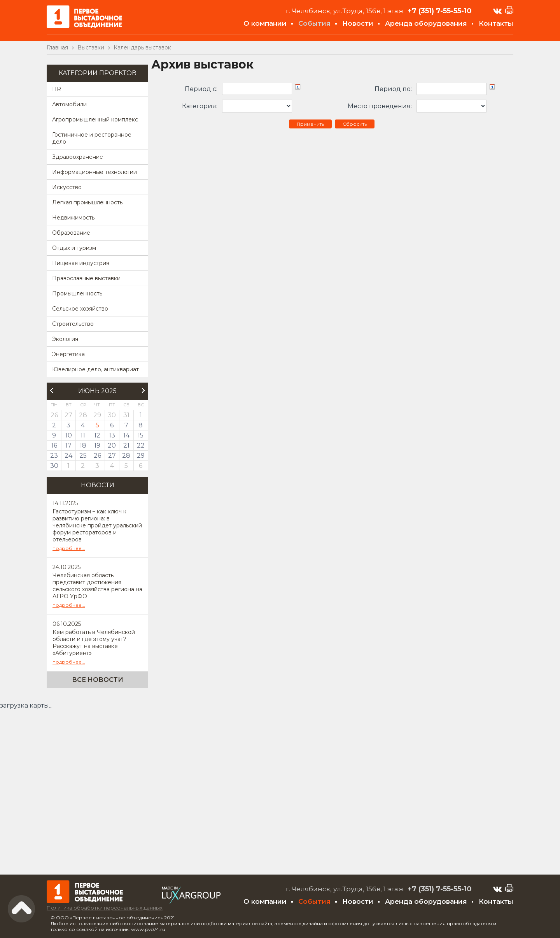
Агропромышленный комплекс (95, 119)
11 (83, 435)
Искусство (67, 187)
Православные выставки (86, 278)
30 (54, 466)
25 (83, 456)
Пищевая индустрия (81, 263)
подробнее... (69, 548)
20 (112, 445)
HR (57, 89)
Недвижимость (73, 218)
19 (97, 445)
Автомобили (69, 104)
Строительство (73, 324)
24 (68, 456)
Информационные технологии (94, 172)
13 (112, 435)
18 (83, 445)
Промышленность (77, 293)
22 (141, 445)
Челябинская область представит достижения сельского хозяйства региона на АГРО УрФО (97, 586)
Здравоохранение (78, 157)
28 (126, 456)
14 (126, 435)
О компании (265, 23)
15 (141, 435)
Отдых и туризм (74, 248)
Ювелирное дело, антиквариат (95, 369)
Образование (71, 233)
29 (141, 456)
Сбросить (355, 124)
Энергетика (68, 354)
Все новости (98, 680)
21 (126, 445)
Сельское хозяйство (80, 309)
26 (97, 456)
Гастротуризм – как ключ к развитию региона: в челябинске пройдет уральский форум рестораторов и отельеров (97, 525)
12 (97, 435)
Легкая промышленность (87, 202)
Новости (358, 23)
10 (69, 435)
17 (68, 445)
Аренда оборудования (426, 23)
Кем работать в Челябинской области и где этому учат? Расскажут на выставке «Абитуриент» (94, 643)
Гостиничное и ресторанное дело (92, 138)
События (314, 23)
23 (54, 456)
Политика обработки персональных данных (105, 908)
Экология (65, 339)
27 (112, 456)
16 (54, 445)
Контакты (496, 23)
